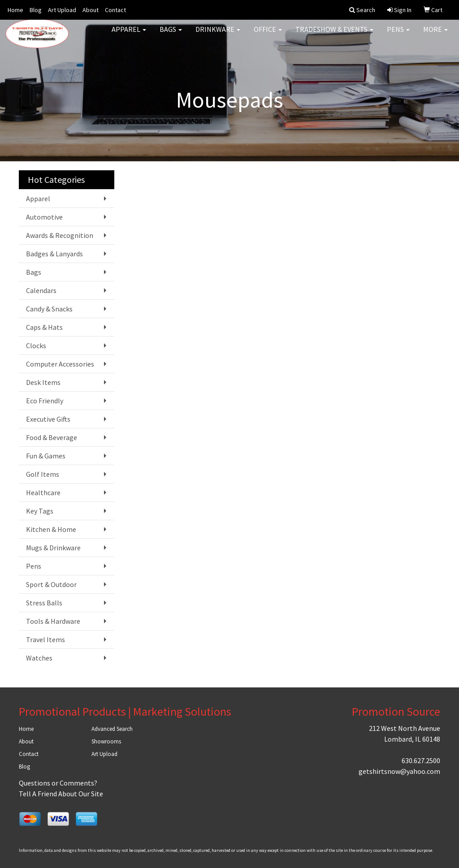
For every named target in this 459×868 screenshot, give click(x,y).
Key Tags (40, 511)
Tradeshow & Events (334, 36)
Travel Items (45, 639)
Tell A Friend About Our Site (61, 794)
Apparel (129, 36)
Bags (171, 36)
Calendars (41, 290)
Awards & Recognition (60, 235)
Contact (115, 10)
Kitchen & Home (51, 529)
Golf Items (43, 474)
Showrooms (106, 741)
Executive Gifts (48, 419)
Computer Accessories (60, 364)
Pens (398, 36)
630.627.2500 (421, 760)
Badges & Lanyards (54, 254)
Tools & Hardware (53, 621)
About (91, 10)
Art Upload (62, 10)
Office (268, 36)
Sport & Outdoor (51, 584)
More (435, 36)
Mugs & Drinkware (53, 548)
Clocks (36, 345)
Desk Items (43, 382)
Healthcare (43, 492)
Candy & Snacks (49, 309)
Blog (36, 10)
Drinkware (218, 36)
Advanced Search (112, 729)
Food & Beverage (52, 437)
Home (15, 10)
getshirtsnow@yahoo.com (399, 771)
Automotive (44, 217)
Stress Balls (44, 603)
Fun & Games (46, 456)
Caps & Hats (44, 327)
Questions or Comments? (58, 783)
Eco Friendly (45, 401)
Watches (39, 658)
